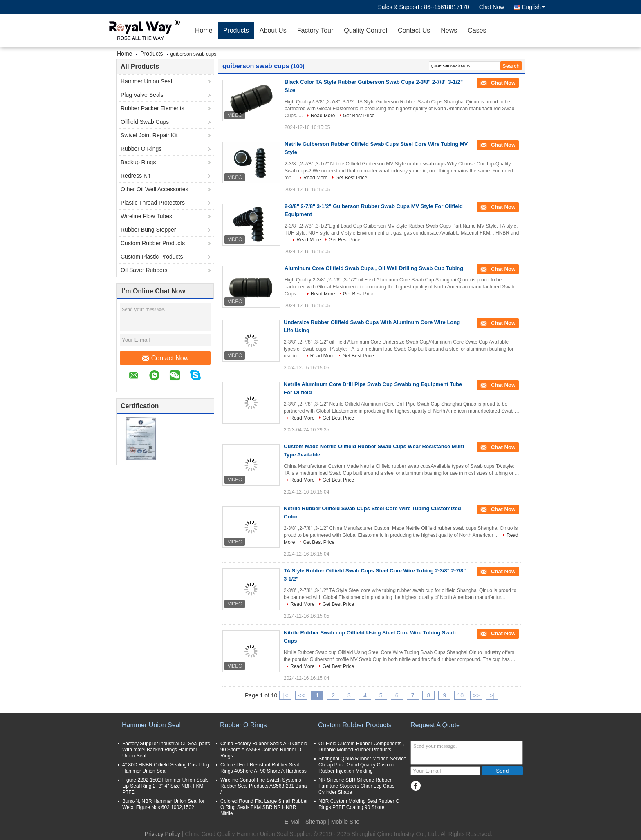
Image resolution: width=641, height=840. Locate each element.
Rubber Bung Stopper (148, 230)
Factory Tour (315, 30)
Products (236, 30)
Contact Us (414, 30)
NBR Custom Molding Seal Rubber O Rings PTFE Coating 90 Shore (359, 804)
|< (286, 695)
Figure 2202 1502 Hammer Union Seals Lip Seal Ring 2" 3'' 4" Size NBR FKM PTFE (165, 786)
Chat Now (492, 7)
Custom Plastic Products (152, 257)
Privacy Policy (162, 834)
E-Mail (293, 822)
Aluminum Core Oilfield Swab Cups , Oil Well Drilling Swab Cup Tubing (374, 268)
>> (476, 695)
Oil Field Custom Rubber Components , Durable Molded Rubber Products (361, 747)
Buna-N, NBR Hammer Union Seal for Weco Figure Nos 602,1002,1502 (163, 804)
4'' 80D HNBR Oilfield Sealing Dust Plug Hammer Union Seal (166, 768)
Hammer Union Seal (146, 81)
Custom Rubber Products (153, 243)
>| (492, 695)
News (449, 30)
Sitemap (316, 822)
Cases (477, 30)
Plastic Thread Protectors (153, 203)
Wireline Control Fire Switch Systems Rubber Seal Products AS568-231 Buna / (263, 786)
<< (301, 695)
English (534, 7)
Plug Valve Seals (142, 95)
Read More (323, 116)
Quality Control (365, 30)
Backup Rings (138, 162)
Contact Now (165, 358)
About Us (273, 30)
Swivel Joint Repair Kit (149, 135)
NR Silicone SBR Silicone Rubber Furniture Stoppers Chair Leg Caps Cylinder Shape (356, 786)
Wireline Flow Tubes (146, 216)
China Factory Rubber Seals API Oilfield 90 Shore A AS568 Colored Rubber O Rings (264, 750)
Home (204, 30)
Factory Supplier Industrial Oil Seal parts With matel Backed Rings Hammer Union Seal (166, 750)
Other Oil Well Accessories (154, 189)
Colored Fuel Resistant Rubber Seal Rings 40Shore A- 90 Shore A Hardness (263, 768)
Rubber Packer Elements (152, 108)
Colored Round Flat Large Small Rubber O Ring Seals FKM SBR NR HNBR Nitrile (264, 807)
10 (460, 695)
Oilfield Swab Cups (145, 122)
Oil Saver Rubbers (144, 270)
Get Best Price (359, 116)
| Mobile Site (344, 822)
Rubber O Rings (141, 149)
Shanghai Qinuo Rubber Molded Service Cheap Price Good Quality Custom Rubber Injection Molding (362, 765)
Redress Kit (135, 176)
